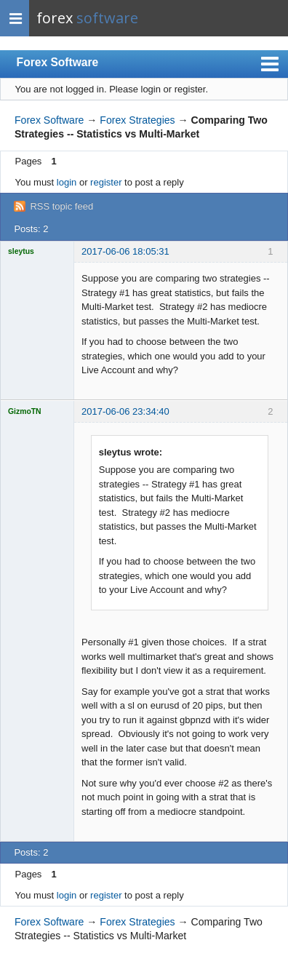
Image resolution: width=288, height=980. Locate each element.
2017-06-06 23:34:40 (125, 411)
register (106, 182)
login (67, 182)
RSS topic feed (61, 206)
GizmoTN (25, 411)
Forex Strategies (137, 120)
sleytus (21, 251)
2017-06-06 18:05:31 (125, 251)
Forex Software (58, 62)
